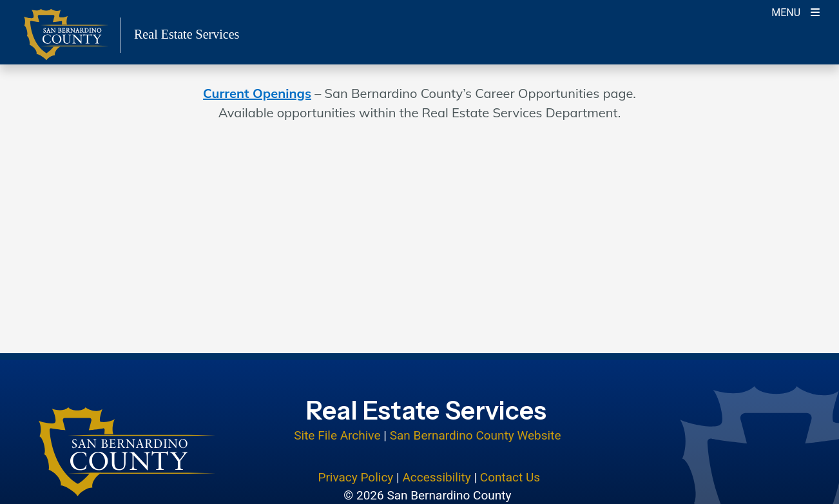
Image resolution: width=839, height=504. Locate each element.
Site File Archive (337, 435)
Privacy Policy (355, 477)
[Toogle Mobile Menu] (796, 11)
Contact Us (510, 477)
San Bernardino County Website (476, 435)
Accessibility (436, 477)
